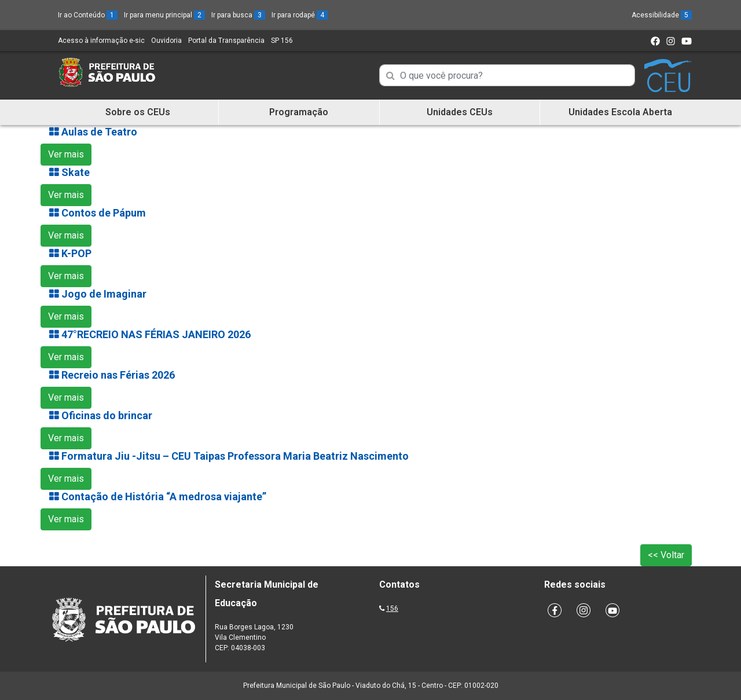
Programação (299, 112)
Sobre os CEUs (138, 112)
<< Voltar (666, 555)
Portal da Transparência (226, 41)
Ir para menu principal (164, 15)
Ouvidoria (166, 41)
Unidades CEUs (460, 112)
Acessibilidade (662, 15)
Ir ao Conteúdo (88, 15)
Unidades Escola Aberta (620, 112)
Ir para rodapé (300, 15)
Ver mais (66, 154)
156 (392, 609)
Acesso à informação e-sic (101, 41)
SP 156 (282, 41)
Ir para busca (238, 15)
